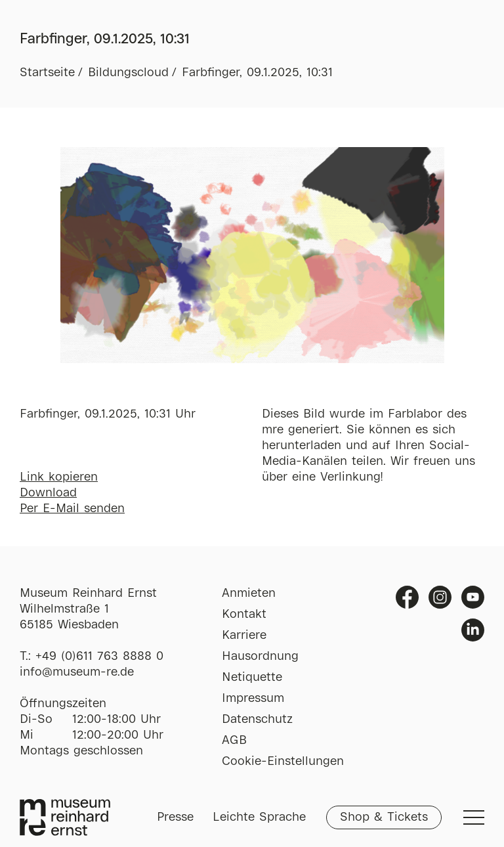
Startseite (47, 73)
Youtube (473, 597)
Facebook (407, 597)
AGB (234, 741)
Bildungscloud (128, 73)
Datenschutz (257, 720)
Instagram (440, 597)
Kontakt (244, 615)
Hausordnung (260, 657)
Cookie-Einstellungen (283, 762)
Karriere (244, 636)
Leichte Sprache (259, 817)
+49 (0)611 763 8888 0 (99, 657)
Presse (175, 817)
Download (48, 493)
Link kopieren (59, 477)
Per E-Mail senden (72, 509)
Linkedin (473, 630)
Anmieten (249, 594)
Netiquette (252, 678)
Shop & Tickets (384, 817)
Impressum (253, 699)
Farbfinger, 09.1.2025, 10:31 (257, 73)
